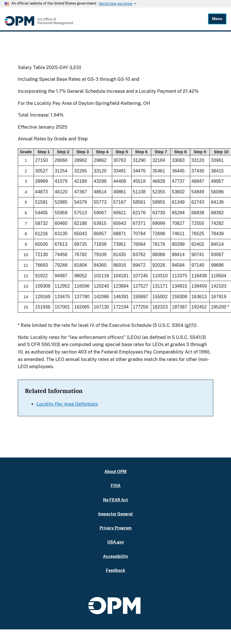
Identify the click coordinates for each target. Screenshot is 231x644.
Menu (217, 19)
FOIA (116, 485)
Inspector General (115, 514)
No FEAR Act (115, 500)
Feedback (115, 570)
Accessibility (116, 556)
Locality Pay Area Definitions (67, 404)
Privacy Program (116, 528)
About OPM (115, 471)
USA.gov (116, 542)
